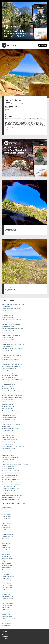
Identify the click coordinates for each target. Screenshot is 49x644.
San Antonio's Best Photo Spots (9, 449)
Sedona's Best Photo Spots (8, 462)
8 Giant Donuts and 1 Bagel (8, 311)
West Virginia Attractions (7, 621)
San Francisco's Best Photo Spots (9, 453)
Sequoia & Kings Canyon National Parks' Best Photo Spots (15, 464)
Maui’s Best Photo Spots (7, 404)
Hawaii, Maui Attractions (7, 534)
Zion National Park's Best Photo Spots (10, 500)
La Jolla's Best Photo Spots (8, 386)
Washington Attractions (7, 616)
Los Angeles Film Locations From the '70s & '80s (13, 391)
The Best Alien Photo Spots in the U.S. (10, 471)
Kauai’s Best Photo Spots (7, 382)
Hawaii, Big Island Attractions (8, 530)
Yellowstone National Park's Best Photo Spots (12, 495)
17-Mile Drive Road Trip (7, 306)
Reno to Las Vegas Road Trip (8, 442)
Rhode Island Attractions (7, 599)
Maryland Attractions (6, 557)
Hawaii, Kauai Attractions (7, 532)
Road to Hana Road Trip (7, 444)
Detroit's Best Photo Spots (8, 353)
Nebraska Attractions (6, 572)
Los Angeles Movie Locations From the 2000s (12, 395)
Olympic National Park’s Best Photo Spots (11, 424)
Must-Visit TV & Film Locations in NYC (10, 413)
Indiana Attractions (6, 543)
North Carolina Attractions (8, 585)
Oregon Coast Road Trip (7, 426)
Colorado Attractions (6, 519)
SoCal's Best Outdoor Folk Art (8, 466)
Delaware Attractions (6, 523)
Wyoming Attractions (6, 625)
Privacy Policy (5, 637)
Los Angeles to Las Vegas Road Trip (10, 400)
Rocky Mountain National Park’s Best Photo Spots (13, 446)
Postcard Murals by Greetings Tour (10, 440)
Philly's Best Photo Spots (7, 433)
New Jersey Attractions (7, 579)
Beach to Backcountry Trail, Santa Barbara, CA (16, 104)
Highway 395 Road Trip (7, 371)
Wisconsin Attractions (7, 623)
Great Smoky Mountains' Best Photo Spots (11, 366)
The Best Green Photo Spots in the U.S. (11, 473)
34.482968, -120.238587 (11, 107)
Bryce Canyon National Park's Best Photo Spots (13, 329)
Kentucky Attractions (6, 550)
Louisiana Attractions (6, 552)
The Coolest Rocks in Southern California (11, 480)
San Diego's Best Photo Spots (9, 451)
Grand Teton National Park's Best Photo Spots (12, 364)
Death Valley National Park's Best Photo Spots (12, 349)
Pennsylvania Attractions (7, 596)
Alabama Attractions (6, 508)
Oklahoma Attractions (7, 592)
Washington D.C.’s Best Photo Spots (10, 493)
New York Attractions (6, 583)
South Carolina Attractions (8, 601)
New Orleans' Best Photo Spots (9, 417)
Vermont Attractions (6, 612)
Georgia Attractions (6, 528)
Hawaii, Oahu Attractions (7, 537)
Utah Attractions (5, 610)
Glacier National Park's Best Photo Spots (11, 362)
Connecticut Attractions (7, 521)
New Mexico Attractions (7, 581)
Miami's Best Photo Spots (8, 409)
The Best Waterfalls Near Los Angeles (10, 475)
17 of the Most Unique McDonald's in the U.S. (12, 309)
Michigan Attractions (6, 561)
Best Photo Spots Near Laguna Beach (10, 322)
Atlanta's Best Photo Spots (8, 315)
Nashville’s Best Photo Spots (8, 415)
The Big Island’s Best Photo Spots (9, 477)
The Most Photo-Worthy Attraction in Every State (13, 482)
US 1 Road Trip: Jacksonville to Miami (10, 489)
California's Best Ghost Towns (8, 333)
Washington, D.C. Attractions (8, 619)
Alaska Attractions (6, 510)
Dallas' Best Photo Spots (7, 346)
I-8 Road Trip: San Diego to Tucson (10, 375)
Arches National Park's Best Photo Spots (11, 313)
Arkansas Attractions (6, 514)
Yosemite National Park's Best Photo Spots (11, 497)
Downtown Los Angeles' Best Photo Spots (11, 355)
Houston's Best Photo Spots (8, 373)
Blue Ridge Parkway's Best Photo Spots (11, 324)
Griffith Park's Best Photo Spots (9, 369)
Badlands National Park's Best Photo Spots (11, 320)
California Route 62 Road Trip (8, 331)
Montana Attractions (6, 570)
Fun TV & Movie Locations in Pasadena (11, 360)
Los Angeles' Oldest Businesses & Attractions (12, 397)
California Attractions (6, 517)
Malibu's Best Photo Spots (8, 402)
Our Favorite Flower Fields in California (11, 429)
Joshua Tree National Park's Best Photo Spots (12, 380)
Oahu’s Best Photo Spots (7, 422)
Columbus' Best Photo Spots (8, 340)
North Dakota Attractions (7, 588)
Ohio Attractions (5, 590)
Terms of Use (5, 639)
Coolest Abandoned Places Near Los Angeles (12, 342)
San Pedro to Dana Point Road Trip (10, 457)
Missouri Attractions (6, 568)
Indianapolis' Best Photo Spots (9, 377)
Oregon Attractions (6, 594)
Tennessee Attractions (7, 605)
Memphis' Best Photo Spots (8, 406)
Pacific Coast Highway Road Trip (9, 431)
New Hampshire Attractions (8, 576)
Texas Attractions (6, 608)
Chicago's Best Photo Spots (8, 338)
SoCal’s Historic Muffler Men (8, 469)
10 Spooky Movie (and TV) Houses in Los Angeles (13, 304)
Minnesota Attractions (7, 563)
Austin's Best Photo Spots (8, 318)
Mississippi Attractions (7, 565)
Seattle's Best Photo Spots (8, 460)
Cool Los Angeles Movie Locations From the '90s (13, 344)
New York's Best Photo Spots (8, 420)
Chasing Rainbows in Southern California (11, 335)
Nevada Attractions (6, 574)
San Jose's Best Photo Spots (8, 455)
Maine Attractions (6, 554)
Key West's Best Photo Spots (8, 384)
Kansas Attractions (6, 548)
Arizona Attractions (6, 512)
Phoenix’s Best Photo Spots (8, 435)
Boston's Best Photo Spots (8, 326)
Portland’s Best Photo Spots (8, 437)
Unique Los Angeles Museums (9, 486)
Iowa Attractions (5, 545)
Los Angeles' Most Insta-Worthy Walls (10, 393)
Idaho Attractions (6, 539)
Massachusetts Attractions (8, 559)
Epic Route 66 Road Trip (7, 358)
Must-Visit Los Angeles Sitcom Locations (11, 411)
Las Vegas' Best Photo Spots (8, 389)
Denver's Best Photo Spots (8, 351)
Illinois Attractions (6, 541)
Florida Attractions (6, 525)
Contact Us (4, 641)
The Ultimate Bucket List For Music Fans (11, 484)
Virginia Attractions (6, 614)
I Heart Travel (5, 634)
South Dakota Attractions (7, 603)
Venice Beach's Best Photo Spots (9, 491)
